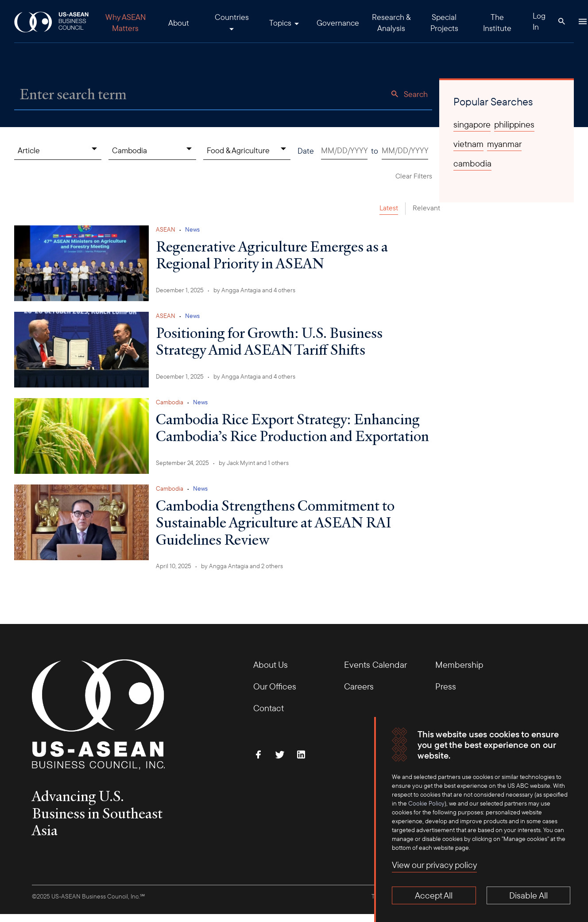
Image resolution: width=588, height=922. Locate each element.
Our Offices (275, 686)
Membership (459, 664)
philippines (514, 124)
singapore (472, 124)
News (192, 229)
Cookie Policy (426, 803)
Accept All (434, 895)
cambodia (472, 163)
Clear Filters (414, 176)
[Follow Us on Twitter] (280, 755)
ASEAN (166, 229)
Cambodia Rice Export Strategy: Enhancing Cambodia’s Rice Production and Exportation (292, 427)
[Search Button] (561, 21)
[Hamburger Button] (583, 21)
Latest (389, 208)
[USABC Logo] (52, 21)
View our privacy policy (434, 865)
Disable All (528, 895)
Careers (359, 686)
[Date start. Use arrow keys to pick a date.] (344, 151)
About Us (271, 664)
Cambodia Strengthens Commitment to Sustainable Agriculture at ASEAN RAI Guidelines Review (275, 522)
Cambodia (170, 402)
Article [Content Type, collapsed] (29, 150)
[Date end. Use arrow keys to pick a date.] (405, 151)
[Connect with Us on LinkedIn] (301, 755)
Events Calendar (375, 664)
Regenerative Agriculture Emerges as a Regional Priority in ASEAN (272, 255)
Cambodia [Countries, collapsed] (130, 150)
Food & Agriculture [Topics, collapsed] (238, 150)
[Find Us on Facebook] (259, 755)
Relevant (426, 208)
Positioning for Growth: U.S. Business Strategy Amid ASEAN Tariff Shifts (269, 341)
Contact (269, 708)
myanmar (504, 144)
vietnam (468, 144)
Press (446, 686)
